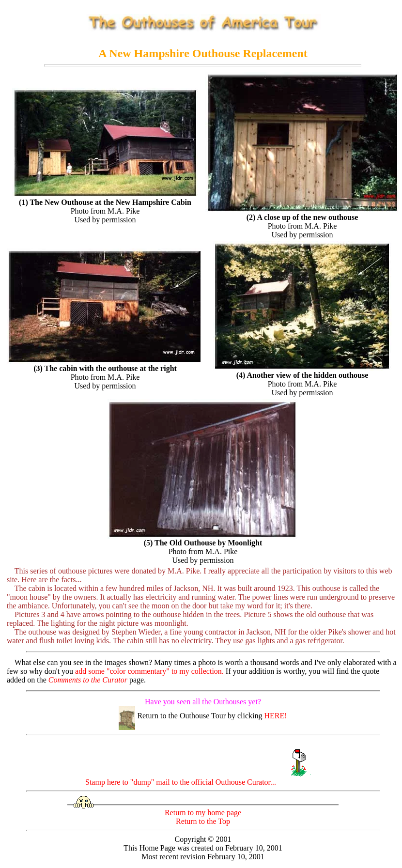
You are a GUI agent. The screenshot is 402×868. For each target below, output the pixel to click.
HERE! (276, 716)
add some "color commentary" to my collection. (149, 671)
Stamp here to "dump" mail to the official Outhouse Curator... (203, 782)
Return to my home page (203, 813)
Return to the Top (203, 821)
